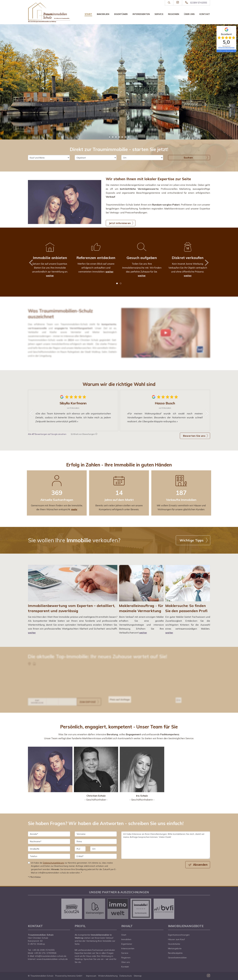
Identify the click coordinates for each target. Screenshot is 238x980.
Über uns (189, 14)
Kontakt (205, 14)
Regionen (174, 14)
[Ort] (142, 158)
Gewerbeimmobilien (177, 958)
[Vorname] (96, 834)
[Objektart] (96, 158)
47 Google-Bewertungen (226, 48)
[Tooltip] (235, 51)
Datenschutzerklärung (53, 863)
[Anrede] (49, 834)
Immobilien (103, 14)
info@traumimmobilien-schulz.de (51, 956)
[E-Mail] (96, 856)
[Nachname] (49, 841)
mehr (74, 509)
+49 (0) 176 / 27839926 (45, 953)
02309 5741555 (199, 3)
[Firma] (96, 841)
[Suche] (169, 3)
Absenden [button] (200, 865)
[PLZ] (80, 849)
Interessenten (141, 14)
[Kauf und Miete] (49, 158)
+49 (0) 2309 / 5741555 (43, 950)
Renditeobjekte (175, 953)
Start (88, 14)
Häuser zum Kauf (176, 939)
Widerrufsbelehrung (108, 976)
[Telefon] (49, 856)
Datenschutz (126, 976)
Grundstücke (174, 944)
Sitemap (138, 976)
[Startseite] (49, 12)
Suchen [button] (188, 158)
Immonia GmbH (75, 976)
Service (159, 14)
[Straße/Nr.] (49, 849)
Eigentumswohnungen (179, 935)
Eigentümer (121, 14)
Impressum (91, 976)
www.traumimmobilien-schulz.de (52, 959)
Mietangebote (175, 948)
